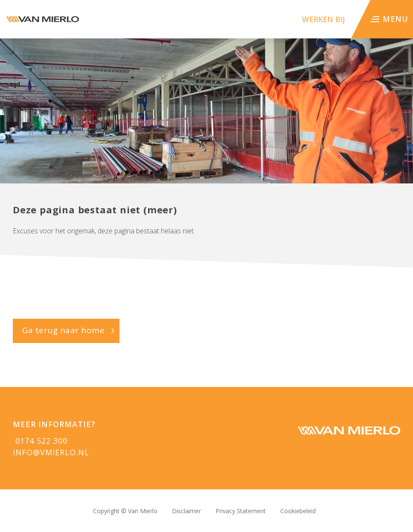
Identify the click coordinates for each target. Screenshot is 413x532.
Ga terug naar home (63, 330)
